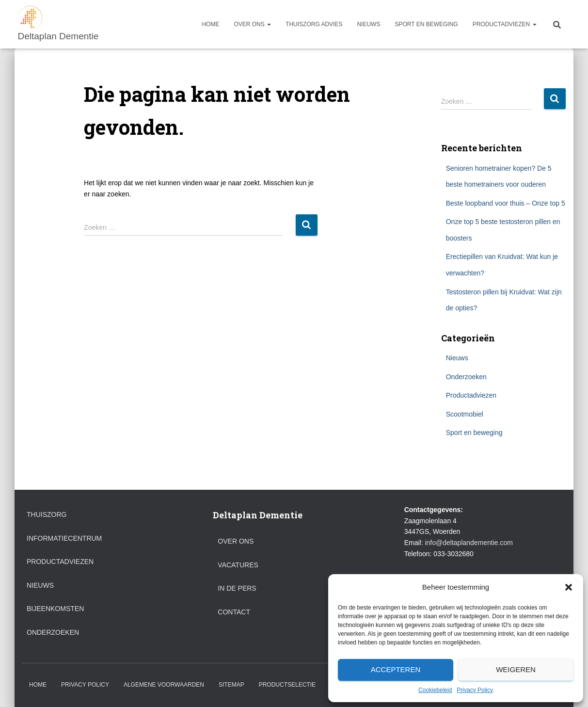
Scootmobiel (465, 414)
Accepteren (396, 669)
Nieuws (368, 24)
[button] (569, 587)
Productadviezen (505, 24)
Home (210, 24)
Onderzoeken (466, 377)
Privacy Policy (475, 690)
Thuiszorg (47, 514)
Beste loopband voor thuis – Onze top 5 (506, 203)
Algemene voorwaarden (164, 685)
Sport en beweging (426, 24)
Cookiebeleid (435, 690)
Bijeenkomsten (55, 609)
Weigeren (516, 669)
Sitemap (231, 685)
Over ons (252, 24)
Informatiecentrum (64, 538)
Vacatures (238, 565)
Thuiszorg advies (314, 24)
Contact (234, 612)
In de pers (237, 588)
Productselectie (287, 685)
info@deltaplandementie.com (469, 543)
